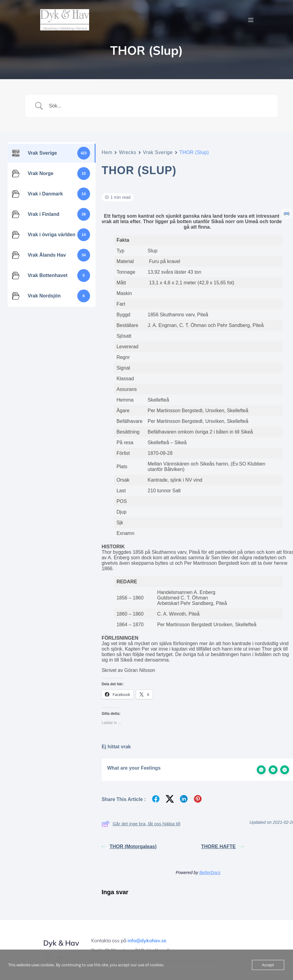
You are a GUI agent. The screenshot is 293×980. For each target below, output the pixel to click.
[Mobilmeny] (251, 20)
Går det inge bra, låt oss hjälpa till (141, 824)
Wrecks (127, 152)
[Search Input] (159, 106)
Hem (107, 152)
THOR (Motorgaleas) (129, 847)
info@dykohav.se (147, 940)
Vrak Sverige (158, 152)
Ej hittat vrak (116, 747)
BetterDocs (210, 873)
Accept (268, 965)
